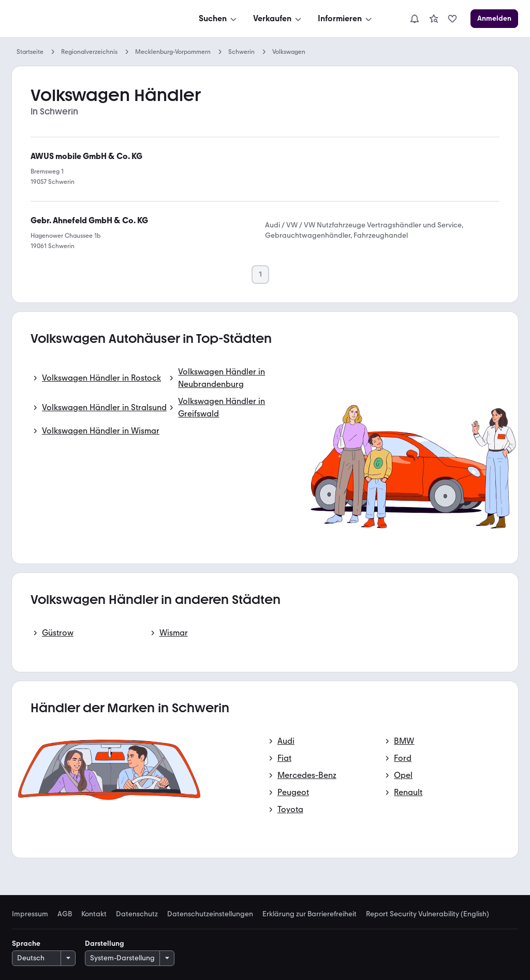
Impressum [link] (30, 914)
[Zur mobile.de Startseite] (90, 19)
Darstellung (105, 943)
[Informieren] (346, 19)
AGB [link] (65, 914)
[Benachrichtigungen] (415, 19)
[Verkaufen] (278, 19)
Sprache (26, 943)
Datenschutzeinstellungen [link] (210, 914)
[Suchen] (219, 19)
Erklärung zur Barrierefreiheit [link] (310, 914)
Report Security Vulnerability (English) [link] (428, 914)
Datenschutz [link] (137, 914)
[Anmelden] (494, 19)
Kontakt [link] (94, 914)
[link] (434, 19)
